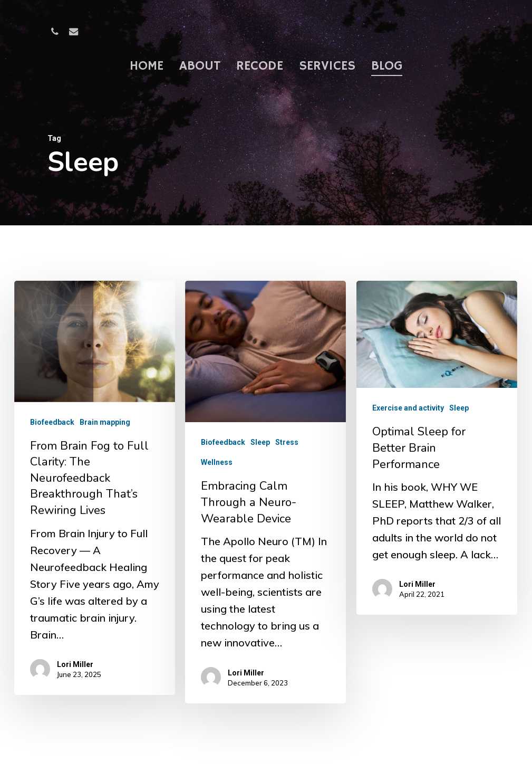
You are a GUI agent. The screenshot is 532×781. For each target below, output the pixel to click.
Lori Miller (75, 664)
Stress (287, 445)
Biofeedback (52, 422)
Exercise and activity (408, 420)
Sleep (260, 445)
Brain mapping (105, 422)
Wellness (217, 465)
